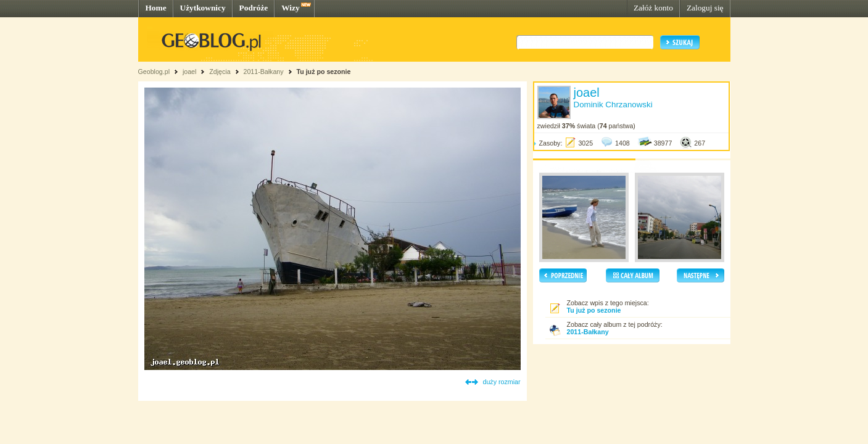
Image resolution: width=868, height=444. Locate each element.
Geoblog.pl (154, 72)
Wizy (290, 8)
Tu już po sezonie (323, 72)
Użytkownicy (203, 8)
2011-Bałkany (263, 72)
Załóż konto (653, 8)
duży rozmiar (502, 382)
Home (156, 8)
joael (190, 72)
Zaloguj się (705, 8)
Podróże (254, 8)
